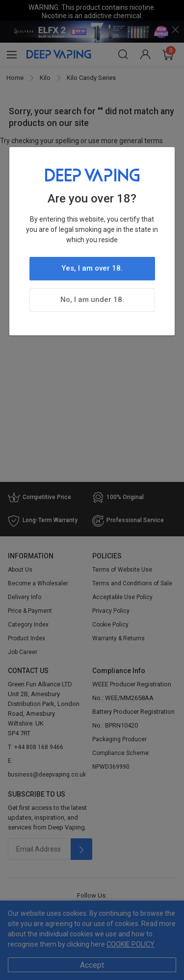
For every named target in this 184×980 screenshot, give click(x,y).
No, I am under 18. (92, 300)
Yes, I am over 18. (92, 268)
